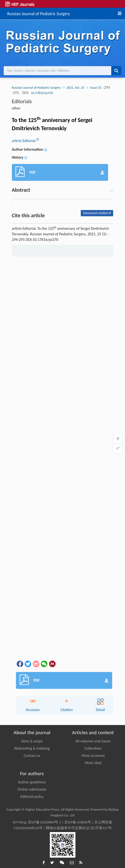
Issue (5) (96, 88)
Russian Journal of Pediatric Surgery (39, 13)
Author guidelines (32, 782)
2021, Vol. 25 (75, 88)
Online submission (32, 789)
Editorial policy (32, 797)
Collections (93, 748)
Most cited (93, 763)
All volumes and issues (93, 741)
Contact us (32, 756)
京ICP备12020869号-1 (44, 822)
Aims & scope (32, 741)
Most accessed (93, 756)
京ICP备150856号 (78, 822)
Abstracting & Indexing (32, 748)
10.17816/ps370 (42, 93)
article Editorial (24, 141)
